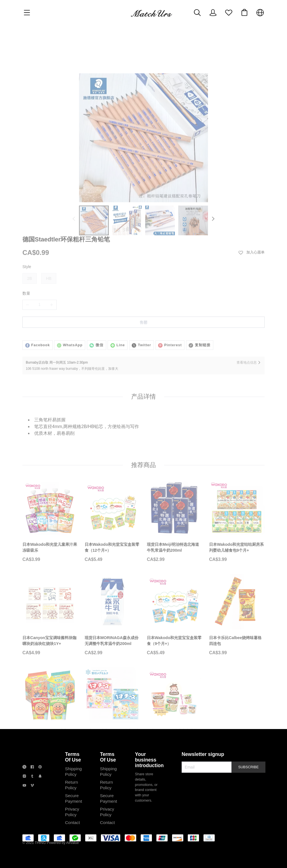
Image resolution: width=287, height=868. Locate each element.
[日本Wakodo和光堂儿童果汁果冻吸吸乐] (50, 519)
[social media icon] (24, 794)
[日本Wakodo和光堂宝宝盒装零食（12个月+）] (112, 519)
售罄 (143, 286)
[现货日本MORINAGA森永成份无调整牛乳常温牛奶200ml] (112, 612)
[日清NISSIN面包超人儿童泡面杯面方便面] (50, 706)
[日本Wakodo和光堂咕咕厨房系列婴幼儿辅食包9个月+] (237, 519)
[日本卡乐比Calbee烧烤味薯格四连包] (237, 612)
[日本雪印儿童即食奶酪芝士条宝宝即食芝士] (112, 706)
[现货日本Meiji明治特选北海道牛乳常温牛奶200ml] (175, 519)
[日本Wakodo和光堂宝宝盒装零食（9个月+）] (175, 612)
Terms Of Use (73, 783)
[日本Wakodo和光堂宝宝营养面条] (175, 706)
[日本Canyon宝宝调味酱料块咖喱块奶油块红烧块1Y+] (50, 612)
